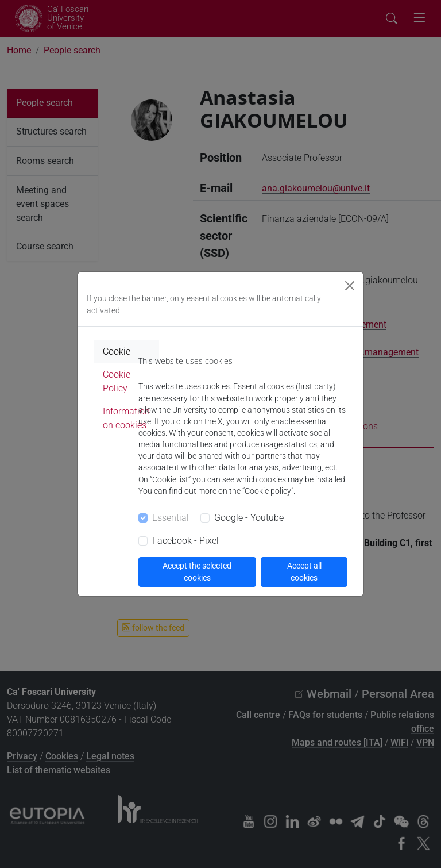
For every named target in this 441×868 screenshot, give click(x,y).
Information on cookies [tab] (126, 418)
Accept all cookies (304, 572)
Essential (171, 518)
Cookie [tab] (117, 352)
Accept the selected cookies (197, 572)
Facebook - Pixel (185, 541)
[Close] (350, 286)
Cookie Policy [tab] (117, 381)
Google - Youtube (249, 518)
